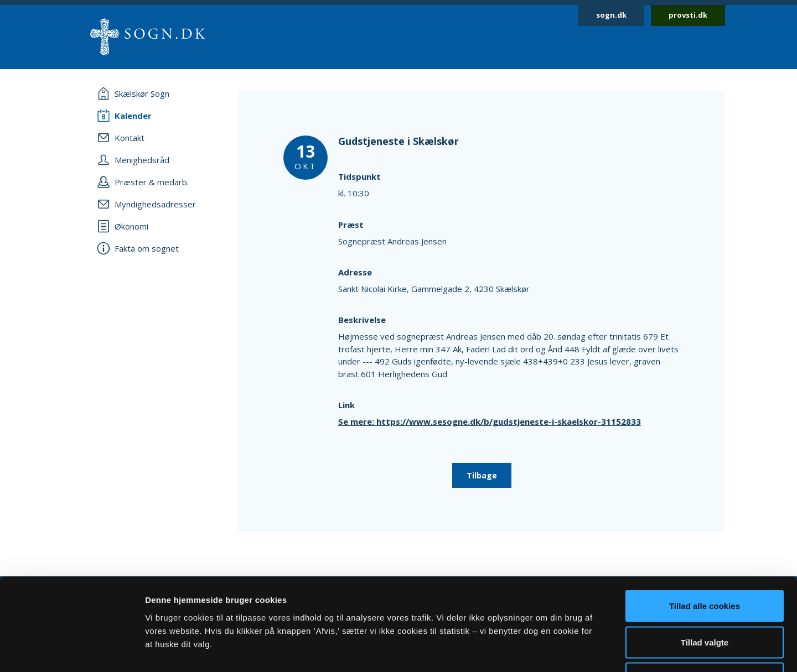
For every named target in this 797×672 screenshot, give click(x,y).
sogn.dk (611, 15)
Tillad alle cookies (705, 527)
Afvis (705, 599)
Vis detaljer (575, 650)
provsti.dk (688, 15)
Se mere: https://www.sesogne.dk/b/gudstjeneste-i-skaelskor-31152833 (490, 421)
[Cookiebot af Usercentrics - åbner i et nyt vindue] (72, 650)
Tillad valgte (705, 563)
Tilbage (482, 475)
